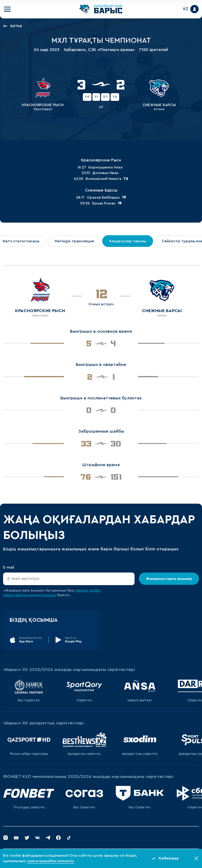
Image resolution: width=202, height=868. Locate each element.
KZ (186, 9)
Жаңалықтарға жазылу (169, 579)
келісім (50, 595)
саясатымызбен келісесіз (50, 861)
